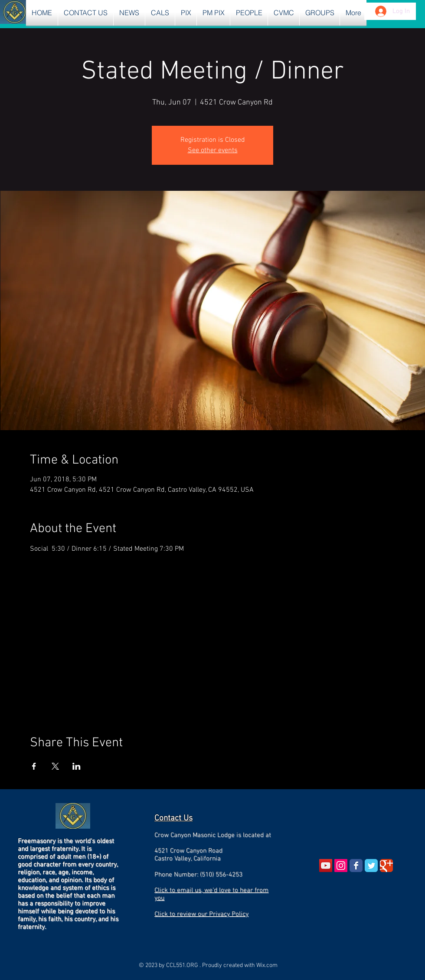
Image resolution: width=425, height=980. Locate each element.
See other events (213, 150)
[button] (129, 13)
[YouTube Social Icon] (326, 866)
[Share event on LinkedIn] (77, 766)
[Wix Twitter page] (371, 866)
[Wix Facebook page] (356, 866)
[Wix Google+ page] (386, 866)
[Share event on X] (55, 766)
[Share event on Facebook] (34, 766)
